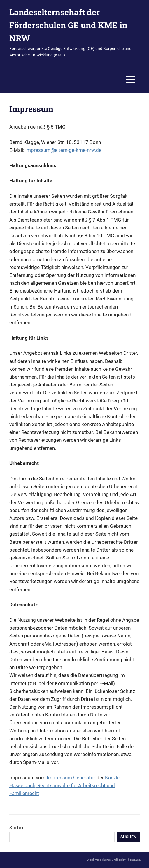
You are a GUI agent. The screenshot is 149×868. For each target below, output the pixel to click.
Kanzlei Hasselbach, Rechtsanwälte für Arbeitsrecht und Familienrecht (65, 785)
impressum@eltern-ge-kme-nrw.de (63, 150)
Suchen (17, 828)
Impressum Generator (71, 778)
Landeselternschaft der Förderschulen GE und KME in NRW (68, 25)
